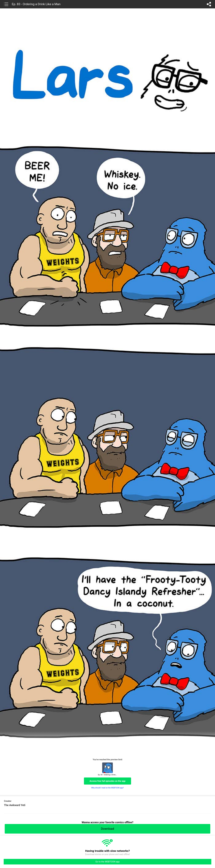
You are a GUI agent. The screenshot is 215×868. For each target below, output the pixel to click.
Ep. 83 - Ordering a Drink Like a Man (36, 4)
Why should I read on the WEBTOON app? (108, 788)
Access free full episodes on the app (107, 781)
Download (107, 829)
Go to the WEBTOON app (107, 862)
